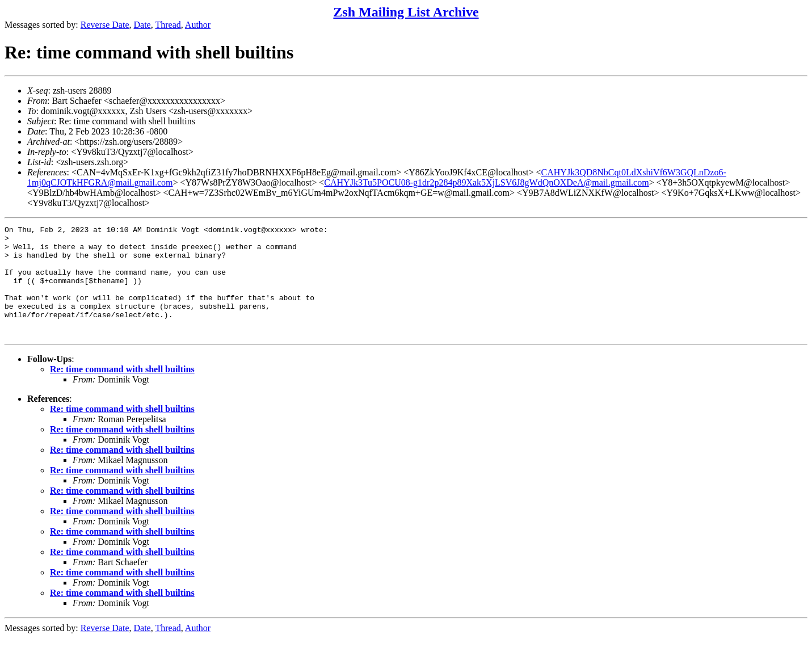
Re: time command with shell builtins (122, 391)
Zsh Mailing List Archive (406, 12)
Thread (168, 25)
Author (198, 25)
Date (142, 25)
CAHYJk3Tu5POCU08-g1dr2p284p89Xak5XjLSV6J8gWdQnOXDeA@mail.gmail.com (486, 182)
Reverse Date (105, 25)
